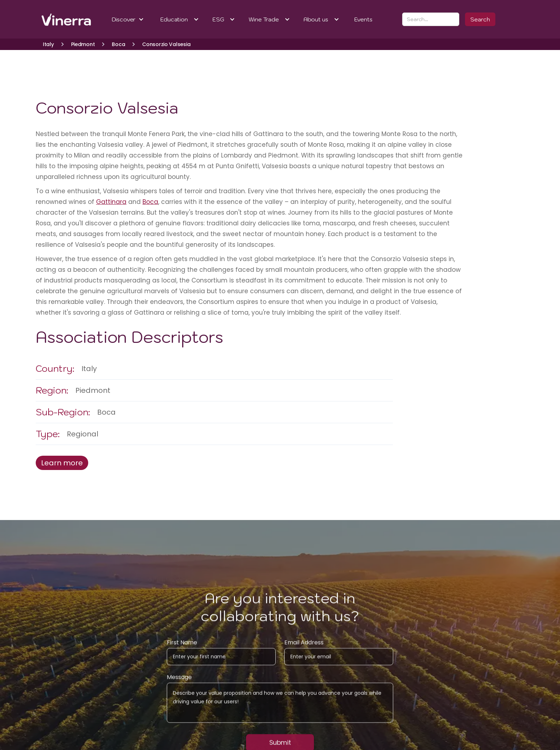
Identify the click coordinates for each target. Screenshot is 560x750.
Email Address (304, 650)
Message (179, 685)
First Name (182, 650)
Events (363, 19)
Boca (150, 202)
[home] (57, 19)
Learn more (62, 463)
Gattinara (111, 202)
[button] (128, 19)
